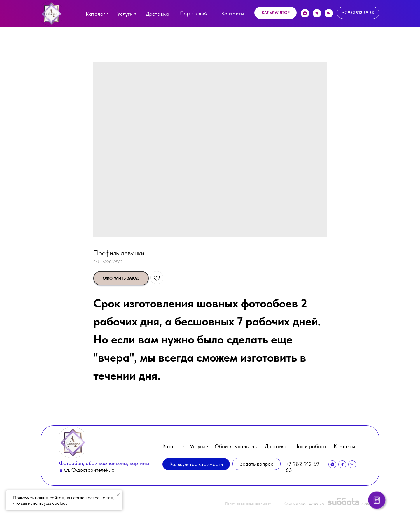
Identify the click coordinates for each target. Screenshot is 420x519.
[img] (51, 14)
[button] (275, 13)
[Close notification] (118, 495)
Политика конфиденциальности (249, 504)
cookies (60, 503)
